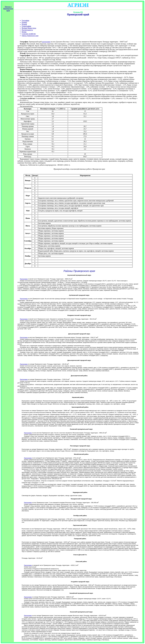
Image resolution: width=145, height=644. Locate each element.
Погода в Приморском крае (8, 9)
